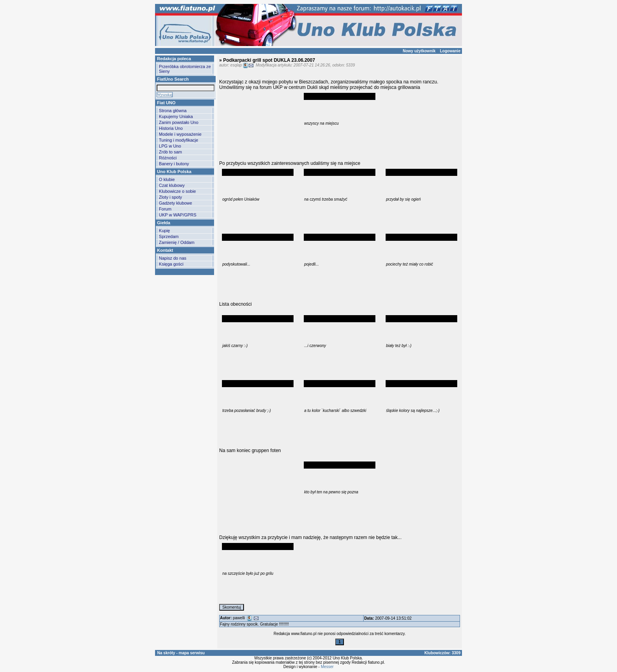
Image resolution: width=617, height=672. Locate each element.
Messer (327, 667)
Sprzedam (169, 236)
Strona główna (173, 111)
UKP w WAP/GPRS (178, 215)
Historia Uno (171, 128)
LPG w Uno (170, 146)
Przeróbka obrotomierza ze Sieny (185, 69)
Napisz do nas (173, 258)
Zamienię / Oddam (177, 242)
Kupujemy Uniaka (176, 116)
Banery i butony (174, 164)
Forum (165, 209)
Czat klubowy (172, 185)
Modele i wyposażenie (180, 134)
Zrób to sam (171, 152)
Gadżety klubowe (175, 203)
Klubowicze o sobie (177, 191)
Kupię (164, 231)
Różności (168, 158)
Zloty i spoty (171, 197)
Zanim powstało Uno (179, 122)
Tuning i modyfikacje (179, 140)
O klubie (167, 179)
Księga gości (171, 264)
